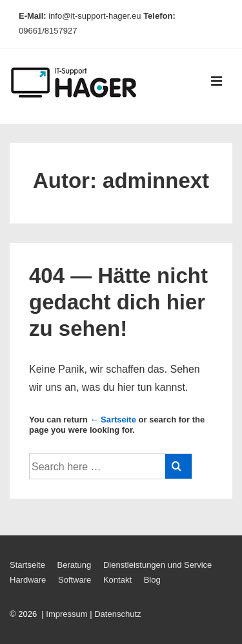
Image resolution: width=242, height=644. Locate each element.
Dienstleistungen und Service (157, 565)
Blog (152, 580)
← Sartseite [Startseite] (113, 420)
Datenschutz (117, 614)
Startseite (27, 565)
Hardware (28, 580)
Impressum (66, 614)
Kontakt (117, 580)
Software (75, 580)
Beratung (75, 565)
